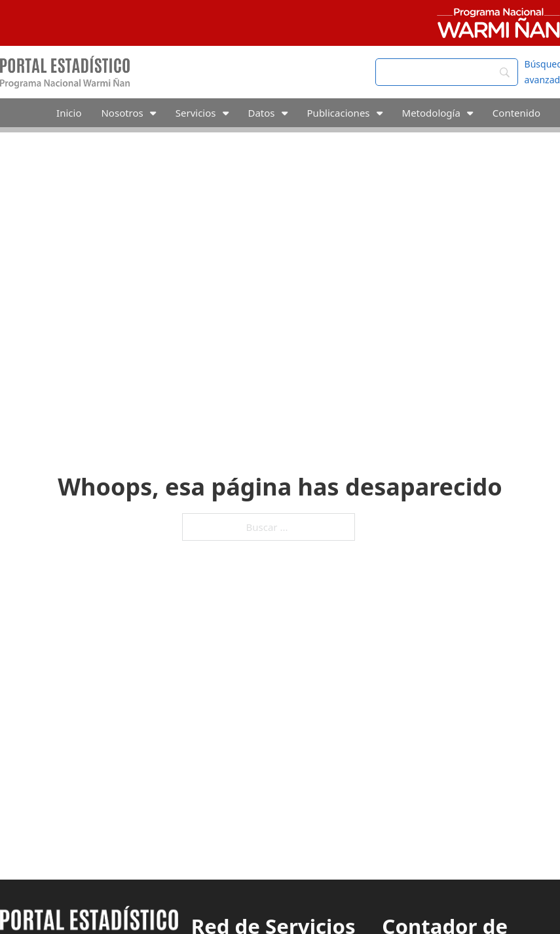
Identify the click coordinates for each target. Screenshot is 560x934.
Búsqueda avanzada (542, 72)
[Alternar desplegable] (153, 113)
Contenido (516, 113)
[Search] (447, 72)
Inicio (69, 113)
